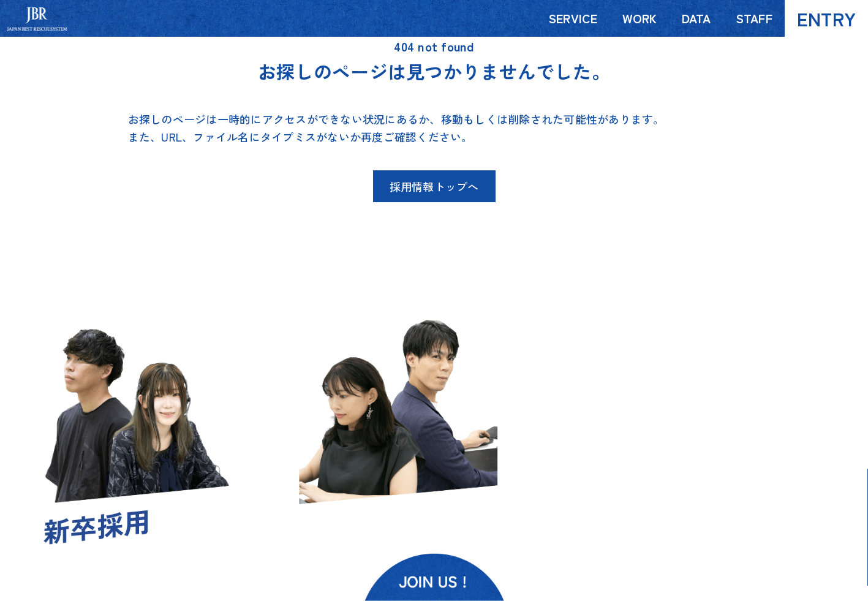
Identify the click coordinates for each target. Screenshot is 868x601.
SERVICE (573, 18)
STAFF (754, 18)
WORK (640, 18)
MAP (760, 495)
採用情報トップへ (434, 186)
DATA (696, 18)
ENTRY (826, 18)
